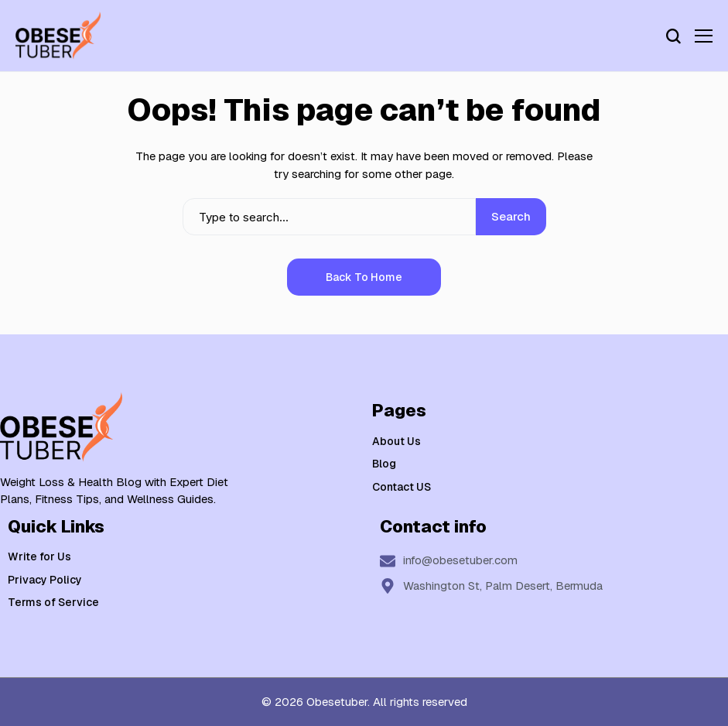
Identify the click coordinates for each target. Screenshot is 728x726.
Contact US (402, 487)
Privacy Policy (45, 580)
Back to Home (364, 277)
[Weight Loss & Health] (58, 36)
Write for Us (39, 556)
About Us (396, 441)
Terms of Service (53, 602)
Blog (384, 464)
